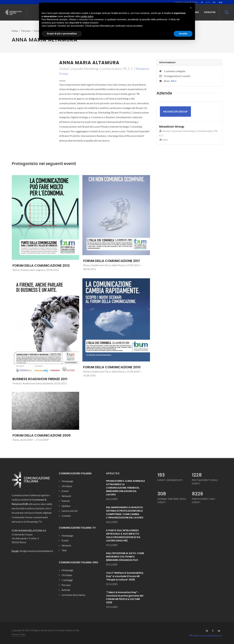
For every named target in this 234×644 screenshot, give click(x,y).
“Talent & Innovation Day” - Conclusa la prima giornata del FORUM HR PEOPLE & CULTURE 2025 (125, 597)
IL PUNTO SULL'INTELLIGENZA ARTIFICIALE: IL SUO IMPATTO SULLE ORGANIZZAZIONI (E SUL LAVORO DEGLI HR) (123, 535)
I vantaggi (67, 580)
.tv (214, 2)
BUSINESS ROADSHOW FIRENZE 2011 (40, 379)
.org (220, 2)
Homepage (67, 481)
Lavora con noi (70, 511)
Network (66, 496)
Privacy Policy (19, 634)
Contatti (66, 516)
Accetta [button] (183, 34)
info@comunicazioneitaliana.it (206, 635)
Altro (174, 81)
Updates (66, 506)
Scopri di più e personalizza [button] (62, 34)
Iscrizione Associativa (73, 595)
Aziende (66, 590)
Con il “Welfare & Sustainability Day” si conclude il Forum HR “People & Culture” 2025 (125, 576)
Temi (64, 550)
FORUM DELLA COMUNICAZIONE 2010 (112, 367)
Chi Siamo (67, 486)
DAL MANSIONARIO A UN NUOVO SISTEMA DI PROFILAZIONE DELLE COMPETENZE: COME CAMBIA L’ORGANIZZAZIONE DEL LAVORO (125, 512)
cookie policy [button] (87, 16)
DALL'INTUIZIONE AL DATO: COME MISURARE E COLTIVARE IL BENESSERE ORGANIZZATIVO (125, 557)
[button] (191, 8)
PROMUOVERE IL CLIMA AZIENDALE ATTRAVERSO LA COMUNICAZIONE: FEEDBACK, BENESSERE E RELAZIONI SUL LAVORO (125, 488)
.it (202, 2)
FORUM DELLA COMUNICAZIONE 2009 (42, 435)
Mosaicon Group (172, 127)
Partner (66, 501)
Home (15, 31)
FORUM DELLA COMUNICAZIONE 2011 (111, 261)
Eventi (65, 491)
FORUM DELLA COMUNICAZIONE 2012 (41, 266)
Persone (26, 31)
